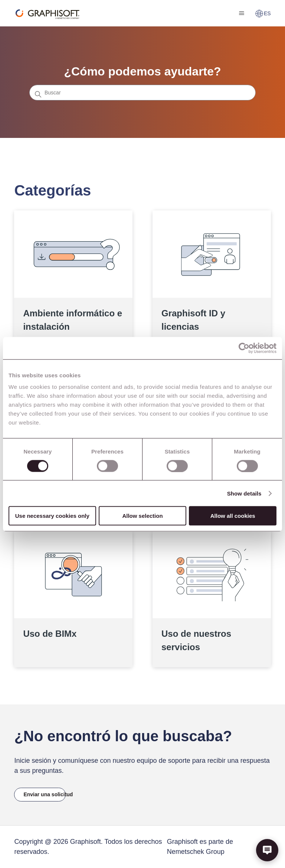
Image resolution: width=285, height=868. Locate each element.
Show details (244, 493)
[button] (267, 850)
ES (263, 13)
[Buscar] (142, 93)
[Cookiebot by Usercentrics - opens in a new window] (244, 348)
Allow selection (142, 516)
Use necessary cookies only (52, 516)
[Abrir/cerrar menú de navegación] (242, 13)
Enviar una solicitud (44, 794)
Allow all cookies (233, 516)
